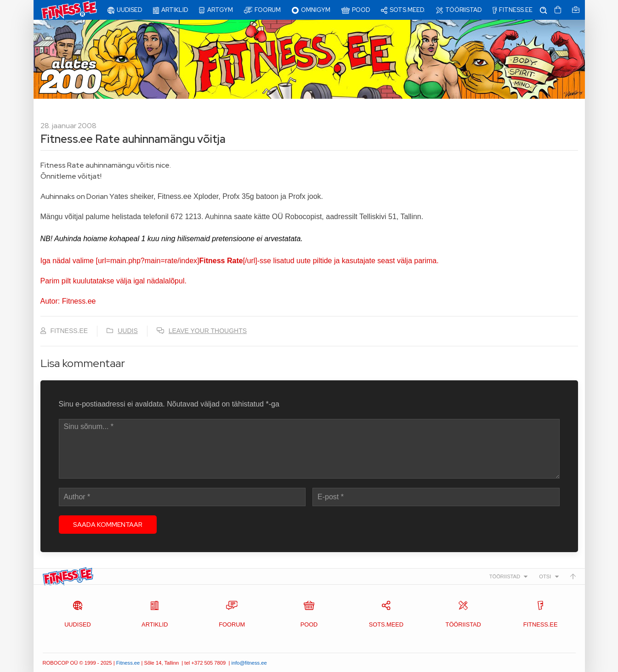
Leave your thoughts (208, 331)
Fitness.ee (128, 663)
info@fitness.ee (249, 663)
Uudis (128, 331)
